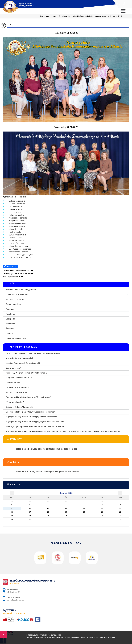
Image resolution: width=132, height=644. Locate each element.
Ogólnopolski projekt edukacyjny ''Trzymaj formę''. (28, 397)
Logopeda (10, 319)
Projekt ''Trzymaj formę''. (17, 392)
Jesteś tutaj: (45, 16)
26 (66, 516)
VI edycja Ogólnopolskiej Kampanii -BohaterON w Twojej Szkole (35, 427)
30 (12, 519)
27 (84, 516)
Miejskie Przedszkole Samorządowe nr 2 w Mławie (92, 16)
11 (48, 509)
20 (84, 512)
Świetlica (10, 329)
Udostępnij (10, 266)
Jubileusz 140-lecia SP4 (17, 294)
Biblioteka (10, 324)
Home (53, 16)
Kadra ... (120, 16)
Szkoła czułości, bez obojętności (21, 290)
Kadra (7, 24)
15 (120, 509)
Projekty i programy (15, 299)
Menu (13, 283)
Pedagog (10, 309)
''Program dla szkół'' (15, 402)
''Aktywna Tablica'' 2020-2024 (19, 378)
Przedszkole (63, 16)
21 (102, 512)
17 (30, 512)
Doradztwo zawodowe (16, 338)
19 (66, 512)
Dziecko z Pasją (13, 383)
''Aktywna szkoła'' (13, 368)
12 (66, 509)
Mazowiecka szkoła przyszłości (20, 358)
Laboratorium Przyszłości (17, 388)
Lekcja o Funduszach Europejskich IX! (23, 363)
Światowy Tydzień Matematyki (19, 407)
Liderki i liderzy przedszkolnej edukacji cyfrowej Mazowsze (33, 353)
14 (102, 509)
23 (12, 516)
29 (120, 516)
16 (12, 512)
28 (102, 516)
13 (84, 509)
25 (48, 516)
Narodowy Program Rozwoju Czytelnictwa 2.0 (26, 373)
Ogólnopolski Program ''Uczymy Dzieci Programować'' (30, 412)
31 (30, 519)
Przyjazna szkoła (14, 304)
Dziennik (10, 333)
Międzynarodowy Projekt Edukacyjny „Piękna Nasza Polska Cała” (35, 422)
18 (48, 512)
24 (30, 516)
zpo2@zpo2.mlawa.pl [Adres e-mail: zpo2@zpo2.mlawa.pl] (16, 600)
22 (120, 512)
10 (30, 509)
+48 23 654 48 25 (124, 4)
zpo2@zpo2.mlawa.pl (118, 4)
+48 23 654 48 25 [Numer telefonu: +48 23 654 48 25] (14, 597)
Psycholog (11, 314)
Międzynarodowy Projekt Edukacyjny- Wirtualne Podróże (31, 417)
